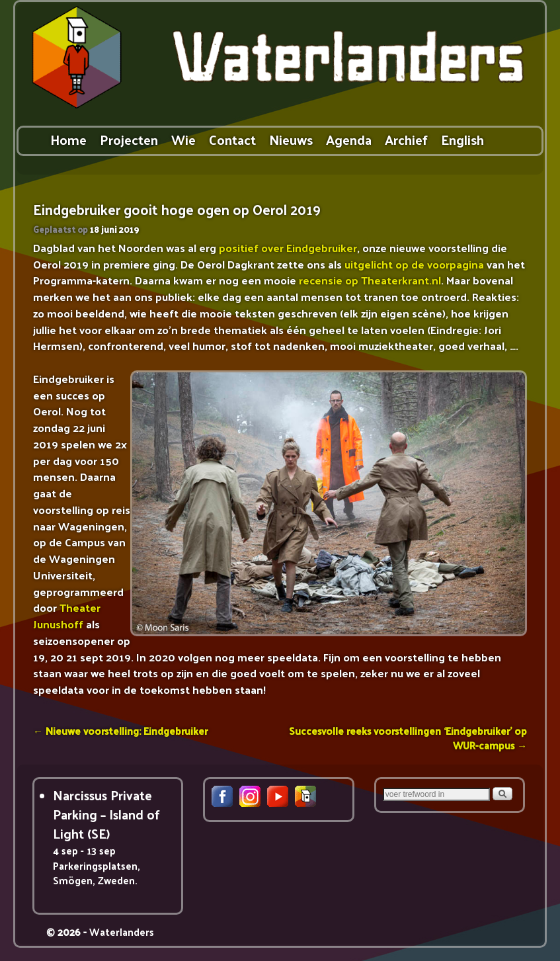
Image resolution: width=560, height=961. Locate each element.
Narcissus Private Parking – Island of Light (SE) (106, 815)
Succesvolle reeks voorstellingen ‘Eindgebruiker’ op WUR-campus (408, 738)
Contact (232, 139)
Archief (406, 139)
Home (68, 139)
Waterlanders (122, 932)
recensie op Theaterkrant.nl (370, 280)
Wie (183, 139)
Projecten (129, 139)
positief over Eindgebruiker (288, 247)
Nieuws (291, 139)
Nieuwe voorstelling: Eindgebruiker (120, 731)
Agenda (349, 139)
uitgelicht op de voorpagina (414, 264)
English (462, 139)
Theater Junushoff (67, 615)
